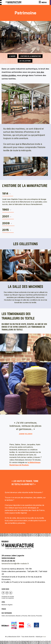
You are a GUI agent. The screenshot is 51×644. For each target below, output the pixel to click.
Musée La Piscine (22, 616)
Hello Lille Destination (8, 616)
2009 (6, 223)
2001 (6, 216)
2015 (6, 230)
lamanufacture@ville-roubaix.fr (15, 564)
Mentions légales (7, 605)
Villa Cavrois (32, 616)
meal (44, 637)
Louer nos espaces (8, 598)
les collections (25, 61)
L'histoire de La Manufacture (31, 56)
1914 (5, 194)
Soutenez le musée (8, 597)
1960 (6, 210)
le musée (12, 56)
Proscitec (39, 616)
